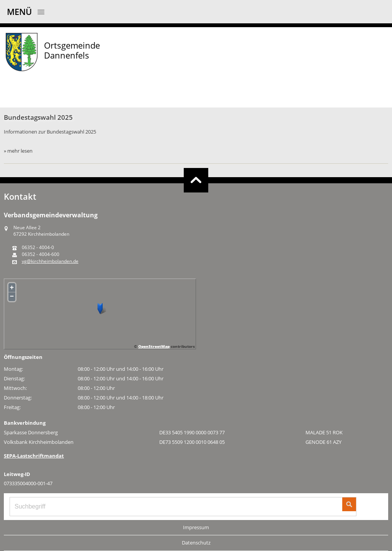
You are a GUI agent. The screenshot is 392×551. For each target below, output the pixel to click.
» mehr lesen (18, 151)
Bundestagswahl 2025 (38, 117)
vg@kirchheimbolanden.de (50, 261)
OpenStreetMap (154, 346)
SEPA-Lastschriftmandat (34, 456)
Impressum (196, 527)
